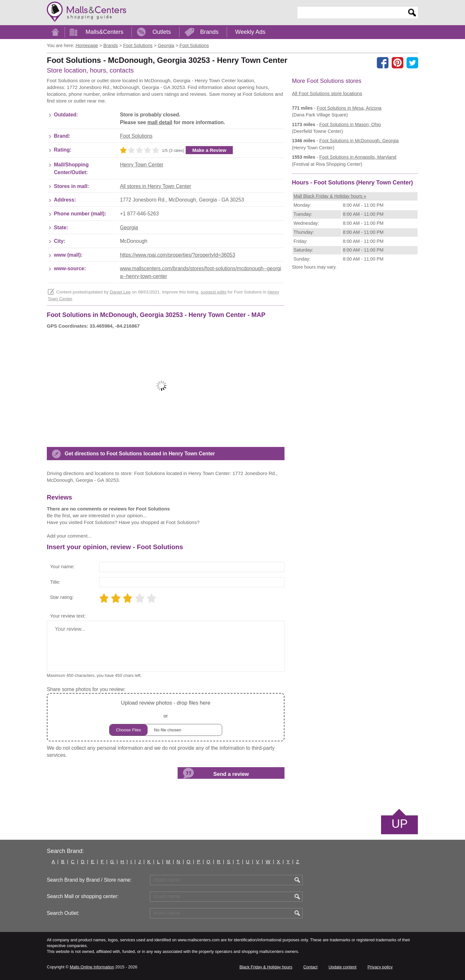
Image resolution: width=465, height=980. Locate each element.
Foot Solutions (136, 136)
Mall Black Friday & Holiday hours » (330, 196)
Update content (342, 967)
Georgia (129, 228)
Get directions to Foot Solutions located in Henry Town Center (140, 454)
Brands (209, 32)
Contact (310, 967)
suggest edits (213, 292)
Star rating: (62, 597)
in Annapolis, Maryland (358, 157)
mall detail (160, 122)
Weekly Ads (250, 32)
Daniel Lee (120, 292)
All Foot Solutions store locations (327, 93)
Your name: (62, 566)
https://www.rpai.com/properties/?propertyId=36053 (177, 255)
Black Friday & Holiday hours (266, 967)
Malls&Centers (104, 32)
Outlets (162, 32)
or (166, 717)
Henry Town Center (142, 165)
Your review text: (68, 616)
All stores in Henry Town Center (155, 186)
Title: (55, 582)
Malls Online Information (92, 967)
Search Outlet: (63, 913)
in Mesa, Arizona (349, 108)
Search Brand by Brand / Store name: (89, 880)
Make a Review (209, 150)
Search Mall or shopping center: (83, 896)
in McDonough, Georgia (359, 141)
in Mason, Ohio (350, 124)
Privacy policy (380, 967)
